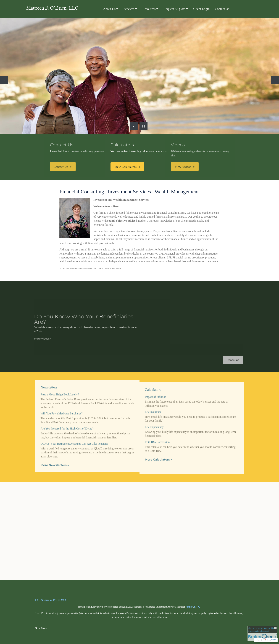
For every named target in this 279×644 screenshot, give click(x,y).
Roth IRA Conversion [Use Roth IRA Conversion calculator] (157, 446)
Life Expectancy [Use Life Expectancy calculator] (154, 431)
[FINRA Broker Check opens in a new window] (262, 634)
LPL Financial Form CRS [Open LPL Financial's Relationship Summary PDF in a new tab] (51, 600)
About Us (109, 9)
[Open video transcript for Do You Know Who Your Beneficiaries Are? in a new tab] (229, 360)
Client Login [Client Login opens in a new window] (201, 9)
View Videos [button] (154, 167)
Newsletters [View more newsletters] (49, 384)
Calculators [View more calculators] (153, 393)
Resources (149, 9)
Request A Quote (174, 9)
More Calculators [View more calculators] (158, 463)
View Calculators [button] (126, 167)
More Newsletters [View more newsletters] (55, 462)
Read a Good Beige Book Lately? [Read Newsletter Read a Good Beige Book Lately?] (60, 391)
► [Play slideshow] (134, 126)
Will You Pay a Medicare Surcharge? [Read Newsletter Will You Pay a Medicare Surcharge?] (62, 410)
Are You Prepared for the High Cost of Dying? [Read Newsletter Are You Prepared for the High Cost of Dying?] (67, 425)
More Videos (39, 339)
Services (129, 9)
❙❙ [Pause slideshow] (144, 126)
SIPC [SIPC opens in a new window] (197, 607)
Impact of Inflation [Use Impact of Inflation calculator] (156, 401)
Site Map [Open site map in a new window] (41, 628)
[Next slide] (275, 80)
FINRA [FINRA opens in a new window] (189, 607)
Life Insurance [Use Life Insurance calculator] (153, 415)
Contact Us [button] (90, 167)
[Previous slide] (4, 80)
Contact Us (222, 9)
